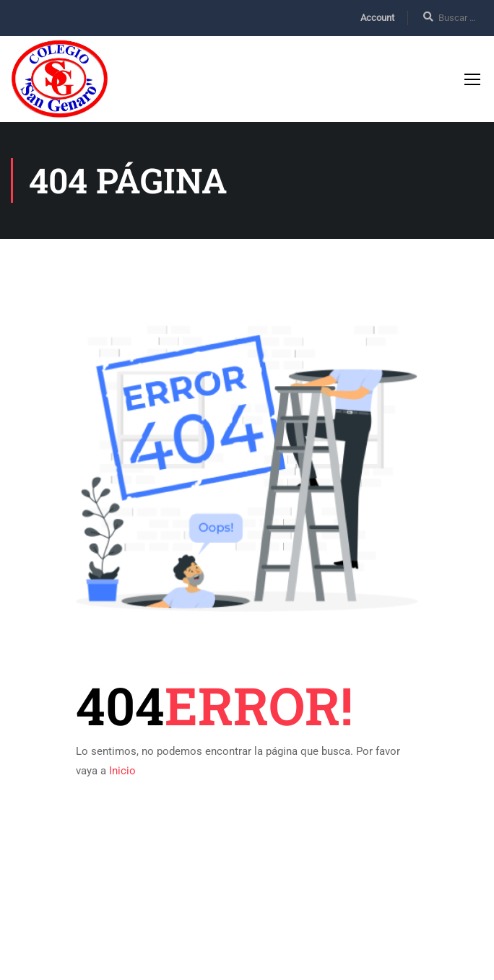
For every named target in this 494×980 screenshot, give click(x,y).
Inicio (122, 774)
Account (377, 18)
